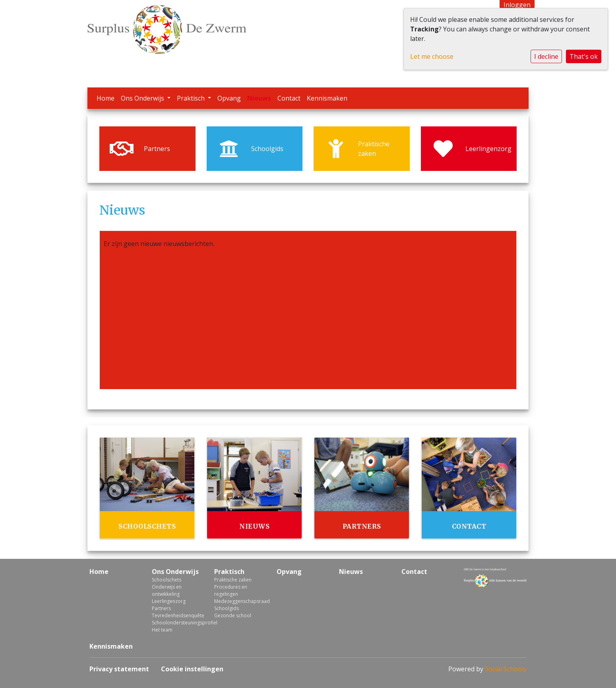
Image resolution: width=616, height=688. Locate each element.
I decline (546, 56)
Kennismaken (327, 98)
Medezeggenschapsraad (239, 601)
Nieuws (259, 98)
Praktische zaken (233, 580)
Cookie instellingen (192, 669)
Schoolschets (167, 580)
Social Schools (506, 669)
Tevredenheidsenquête (177, 615)
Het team (162, 630)
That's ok (584, 56)
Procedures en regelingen (231, 590)
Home (106, 98)
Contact (289, 98)
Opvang (229, 98)
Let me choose (432, 56)
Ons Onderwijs (143, 98)
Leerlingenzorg (169, 601)
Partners (161, 608)
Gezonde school (233, 615)
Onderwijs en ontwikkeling (167, 590)
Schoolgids (227, 608)
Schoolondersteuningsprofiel (177, 623)
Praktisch (192, 98)
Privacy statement (119, 669)
